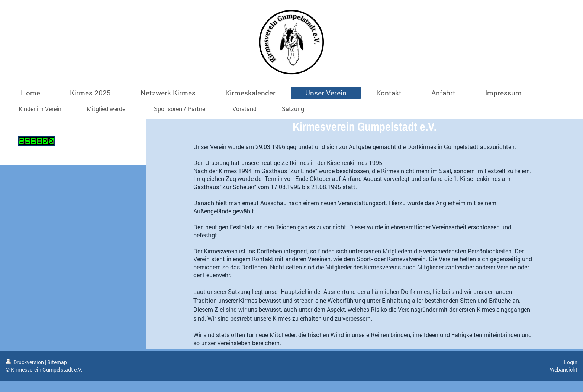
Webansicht (564, 370)
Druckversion (25, 362)
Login (571, 362)
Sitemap (57, 362)
